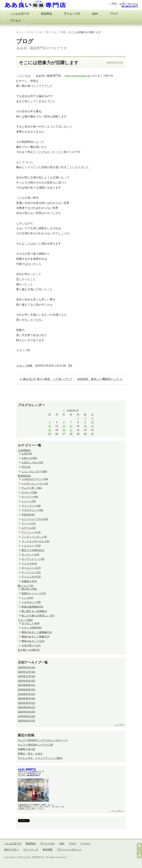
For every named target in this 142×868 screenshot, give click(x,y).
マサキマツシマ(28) (32, 510)
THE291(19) (28, 515)
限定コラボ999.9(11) (33, 550)
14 (71, 426)
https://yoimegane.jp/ (78, 76)
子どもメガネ (72, 14)
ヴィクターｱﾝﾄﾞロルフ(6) (35, 541)
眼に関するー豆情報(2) (34, 611)
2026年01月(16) (26, 667)
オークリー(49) (30, 497)
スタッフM (43, 32)
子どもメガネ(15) (31, 577)
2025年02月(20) (26, 716)
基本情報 (47, 850)
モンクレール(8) (30, 555)
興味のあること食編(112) (35, 637)
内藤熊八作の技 (26, 749)
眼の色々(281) (29, 589)
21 (71, 430)
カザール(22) (29, 528)
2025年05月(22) (26, 703)
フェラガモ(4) (29, 564)
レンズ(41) (27, 598)
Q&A (95, 14)
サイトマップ (31, 850)
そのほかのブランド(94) (35, 479)
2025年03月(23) (26, 712)
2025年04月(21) (26, 707)
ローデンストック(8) (33, 559)
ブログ (114, 14)
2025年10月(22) (26, 681)
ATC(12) (26, 467)
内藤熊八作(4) (29, 581)
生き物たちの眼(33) (29, 650)
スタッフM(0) (25, 620)
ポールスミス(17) (31, 568)
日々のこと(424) (31, 623)
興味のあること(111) (33, 641)
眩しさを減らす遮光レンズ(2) (38, 616)
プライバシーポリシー (69, 850)
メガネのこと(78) (31, 602)
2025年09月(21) (26, 685)
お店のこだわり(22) (32, 462)
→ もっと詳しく (117, 811)
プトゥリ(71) (29, 524)
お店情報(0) (24, 450)
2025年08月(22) (26, 690)
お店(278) (27, 454)
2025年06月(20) (26, 699)
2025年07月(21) (26, 694)
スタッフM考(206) (32, 628)
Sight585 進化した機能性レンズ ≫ (100, 379)
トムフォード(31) (31, 546)
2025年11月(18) (26, 676)
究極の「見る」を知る (30, 754)
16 (85, 426)
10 (92, 422)
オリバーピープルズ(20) (35, 519)
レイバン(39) (29, 501)
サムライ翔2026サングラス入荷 (35, 745)
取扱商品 (47, 14)
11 (50, 426)
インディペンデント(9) (34, 537)
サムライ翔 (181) (32, 488)
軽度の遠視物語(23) (32, 607)
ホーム (20, 32)
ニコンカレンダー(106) (34, 471)
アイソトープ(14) (31, 532)
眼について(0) (25, 586)
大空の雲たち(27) (31, 646)
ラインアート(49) (31, 506)
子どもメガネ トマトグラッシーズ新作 (40, 758)
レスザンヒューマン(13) (35, 484)
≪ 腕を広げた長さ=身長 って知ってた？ (46, 379)
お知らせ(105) (29, 458)
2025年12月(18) (26, 672)
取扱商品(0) (24, 476)
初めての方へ (12, 850)
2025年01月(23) (26, 721)
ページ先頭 (140, 847)
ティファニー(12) (31, 572)
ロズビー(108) (29, 492)
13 (64, 426)
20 (64, 430)
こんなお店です (20, 14)
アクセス (15, 21)
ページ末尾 (140, 854)
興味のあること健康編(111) (37, 632)
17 (92, 426)
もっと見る (119, 725)
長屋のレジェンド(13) (34, 593)
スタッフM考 (59, 32)
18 (50, 430)
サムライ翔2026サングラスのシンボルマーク (43, 740)
